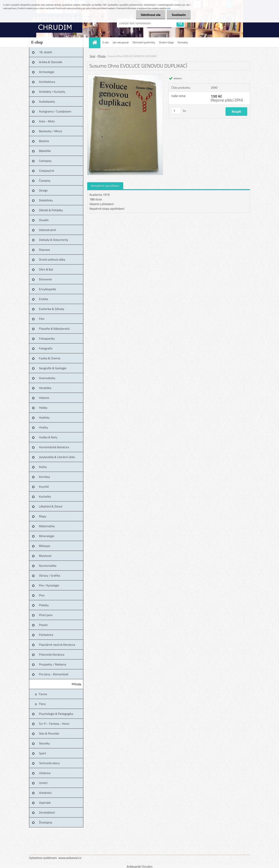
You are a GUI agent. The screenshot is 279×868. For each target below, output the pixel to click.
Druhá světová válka (52, 259)
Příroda (76, 684)
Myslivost (45, 556)
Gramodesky (47, 378)
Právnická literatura (52, 654)
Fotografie (46, 348)
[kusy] (176, 111)
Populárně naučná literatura (57, 645)
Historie (44, 398)
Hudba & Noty (48, 437)
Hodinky (44, 417)
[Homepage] (96, 42)
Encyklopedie (48, 289)
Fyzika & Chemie (50, 358)
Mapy (43, 516)
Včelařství (45, 793)
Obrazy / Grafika (50, 575)
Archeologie (47, 72)
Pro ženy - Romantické (54, 674)
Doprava (44, 250)
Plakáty (44, 605)
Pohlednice (46, 635)
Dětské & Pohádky (51, 210)
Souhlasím (179, 15)
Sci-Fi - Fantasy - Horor (54, 724)
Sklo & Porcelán (49, 733)
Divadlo (44, 220)
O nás (105, 42)
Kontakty (183, 42)
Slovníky (44, 743)
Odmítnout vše (151, 15)
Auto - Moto (47, 121)
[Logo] (56, 23)
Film (42, 319)
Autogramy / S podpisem (55, 111)
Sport (43, 753)
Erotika (43, 299)
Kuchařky (45, 496)
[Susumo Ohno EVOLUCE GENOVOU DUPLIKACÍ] (125, 76)
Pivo (42, 595)
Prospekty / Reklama (53, 664)
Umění (43, 783)
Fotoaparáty (47, 338)
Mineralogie (47, 536)
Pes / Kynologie (49, 585)
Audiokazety (47, 101)
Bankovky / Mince (50, 131)
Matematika (47, 526)
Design (43, 190)
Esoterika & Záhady (52, 309)
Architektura (47, 82)
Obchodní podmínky (144, 42)
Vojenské (45, 803)
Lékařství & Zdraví (51, 506)
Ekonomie (45, 279)
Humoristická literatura (54, 447)
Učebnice (45, 773)
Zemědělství (47, 812)
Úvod (92, 56)
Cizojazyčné (46, 171)
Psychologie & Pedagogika (56, 714)
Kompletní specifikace (105, 186)
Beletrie (44, 141)
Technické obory (49, 763)
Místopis (45, 546)
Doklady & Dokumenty (54, 240)
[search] (180, 23)
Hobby (43, 408)
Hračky (43, 427)
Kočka (43, 467)
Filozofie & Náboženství (54, 329)
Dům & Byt (46, 269)
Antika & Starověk (51, 62)
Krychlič (44, 487)
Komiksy (44, 477)
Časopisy (45, 180)
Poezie (43, 625)
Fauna (43, 694)
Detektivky (46, 200)
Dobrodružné (47, 230)
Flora (42, 704)
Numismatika (48, 566)
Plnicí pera (46, 615)
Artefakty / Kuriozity (52, 92)
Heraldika (45, 388)
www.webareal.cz (70, 858)
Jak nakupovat (121, 42)
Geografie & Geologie (53, 368)
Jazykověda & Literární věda (57, 457)
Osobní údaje (166, 42)
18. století (45, 52)
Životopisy (46, 822)
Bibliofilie (45, 151)
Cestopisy (45, 161)
